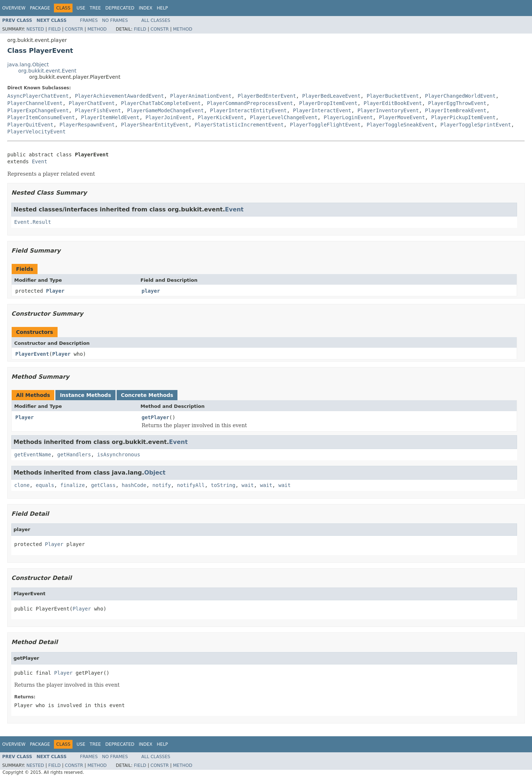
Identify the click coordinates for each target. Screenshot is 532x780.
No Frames (115, 20)
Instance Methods (85, 395)
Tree (95, 8)
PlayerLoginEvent (348, 117)
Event (39, 161)
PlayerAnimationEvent (201, 96)
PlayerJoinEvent (168, 117)
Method (97, 29)
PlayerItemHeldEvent (110, 117)
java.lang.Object (28, 65)
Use (81, 8)
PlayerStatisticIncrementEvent (239, 125)
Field (54, 29)
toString (223, 485)
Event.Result (33, 222)
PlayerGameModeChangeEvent (166, 110)
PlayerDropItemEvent (328, 103)
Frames (89, 20)
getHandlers (74, 455)
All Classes (156, 20)
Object (155, 473)
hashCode (134, 485)
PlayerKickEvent (221, 117)
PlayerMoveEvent (402, 117)
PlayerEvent (32, 354)
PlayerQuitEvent (30, 125)
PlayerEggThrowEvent (457, 103)
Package (40, 8)
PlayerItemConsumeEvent (41, 117)
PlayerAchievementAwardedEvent (119, 96)
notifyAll (191, 485)
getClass (103, 485)
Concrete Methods (147, 395)
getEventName (33, 455)
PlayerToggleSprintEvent (476, 125)
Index (146, 8)
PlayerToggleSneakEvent (400, 125)
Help (162, 8)
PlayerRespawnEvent (87, 125)
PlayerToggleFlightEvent (325, 125)
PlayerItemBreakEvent (456, 110)
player (151, 291)
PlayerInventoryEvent (388, 110)
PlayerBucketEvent (393, 96)
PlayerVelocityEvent (36, 132)
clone (22, 485)
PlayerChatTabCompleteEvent (161, 103)
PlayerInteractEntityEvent (248, 110)
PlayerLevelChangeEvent (284, 117)
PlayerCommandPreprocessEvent (250, 103)
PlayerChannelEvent (35, 103)
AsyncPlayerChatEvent (38, 96)
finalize (72, 485)
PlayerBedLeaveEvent (331, 96)
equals (45, 485)
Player (55, 291)
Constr (74, 29)
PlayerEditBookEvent (393, 103)
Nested (35, 29)
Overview (14, 8)
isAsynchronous (119, 455)
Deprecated (120, 8)
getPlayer (156, 417)
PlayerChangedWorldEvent (460, 96)
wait (248, 485)
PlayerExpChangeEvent (38, 110)
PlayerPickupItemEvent (463, 117)
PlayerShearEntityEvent (155, 125)
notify (162, 485)
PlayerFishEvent (98, 110)
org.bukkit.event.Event (47, 71)
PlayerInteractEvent (322, 110)
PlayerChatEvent (92, 103)
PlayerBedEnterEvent (267, 96)
